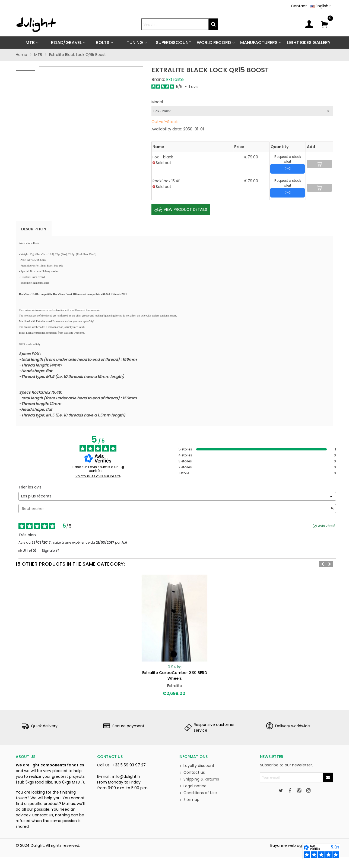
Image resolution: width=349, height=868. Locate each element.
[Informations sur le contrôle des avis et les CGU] (123, 467)
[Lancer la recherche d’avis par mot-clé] (332, 509)
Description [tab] (34, 229)
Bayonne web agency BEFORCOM (302, 845)
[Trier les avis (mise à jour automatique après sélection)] (177, 496)
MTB (30, 43)
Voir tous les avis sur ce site (98, 476)
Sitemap (189, 800)
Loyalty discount (196, 766)
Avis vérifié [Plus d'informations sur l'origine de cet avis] (327, 526)
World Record (214, 43)
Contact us (192, 773)
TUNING (135, 43)
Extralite (175, 79)
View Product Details (181, 210)
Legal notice (193, 786)
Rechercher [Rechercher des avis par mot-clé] (174, 509)
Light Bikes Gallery (309, 43)
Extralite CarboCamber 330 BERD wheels (175, 676)
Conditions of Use (198, 793)
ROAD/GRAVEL (66, 43)
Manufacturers (259, 43)
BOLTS (103, 43)
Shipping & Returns (199, 779)
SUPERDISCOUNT (174, 43)
